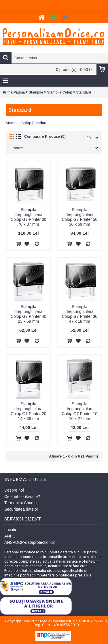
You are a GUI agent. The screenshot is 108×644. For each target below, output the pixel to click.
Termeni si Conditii (21, 503)
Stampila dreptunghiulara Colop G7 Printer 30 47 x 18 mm (79, 314)
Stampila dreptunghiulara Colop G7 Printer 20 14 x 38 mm (29, 411)
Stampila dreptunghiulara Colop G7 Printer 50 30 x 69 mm (79, 217)
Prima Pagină (14, 92)
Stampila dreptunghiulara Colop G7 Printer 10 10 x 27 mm (79, 411)
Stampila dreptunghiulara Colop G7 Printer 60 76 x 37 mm (29, 217)
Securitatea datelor (21, 509)
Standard (84, 92)
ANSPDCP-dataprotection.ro (30, 542)
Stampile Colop (59, 92)
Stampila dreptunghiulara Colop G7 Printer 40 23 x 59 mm (29, 314)
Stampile (36, 92)
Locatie (11, 530)
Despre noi (14, 490)
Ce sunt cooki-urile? (22, 496)
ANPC (10, 536)
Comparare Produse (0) (45, 136)
